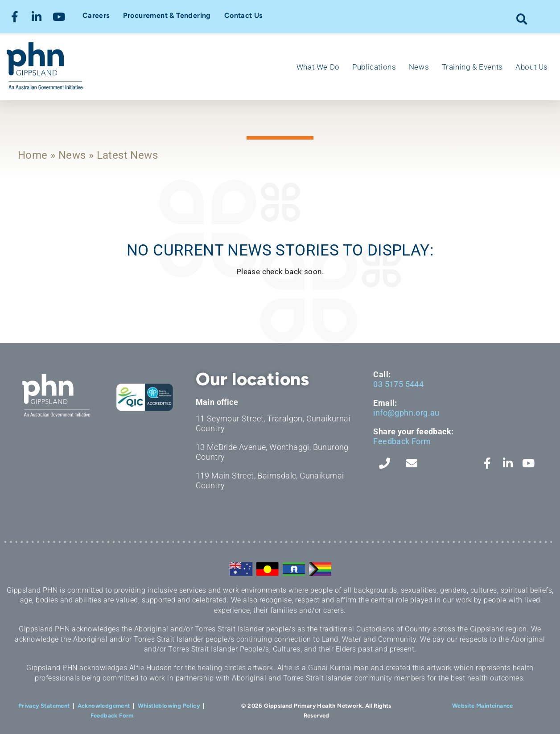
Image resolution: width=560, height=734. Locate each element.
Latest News (127, 155)
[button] (522, 19)
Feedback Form (402, 441)
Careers (96, 15)
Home (33, 155)
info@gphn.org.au (406, 413)
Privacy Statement (44, 706)
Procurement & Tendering (167, 15)
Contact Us (243, 15)
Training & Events (472, 67)
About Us (532, 67)
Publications (374, 67)
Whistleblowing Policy (169, 706)
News (419, 67)
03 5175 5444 (398, 384)
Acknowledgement (104, 706)
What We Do (318, 67)
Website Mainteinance (483, 706)
